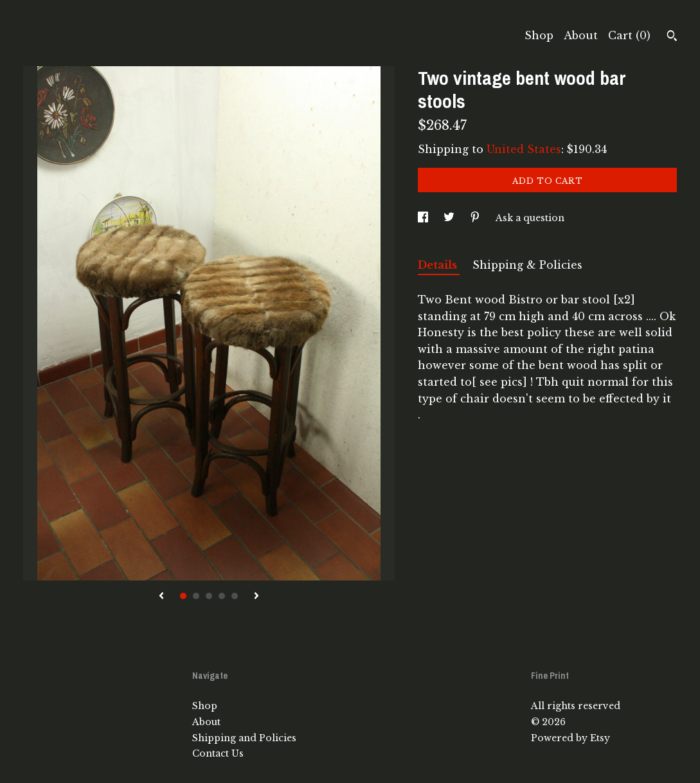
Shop (539, 35)
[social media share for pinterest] (476, 218)
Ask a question (530, 218)
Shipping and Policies (244, 738)
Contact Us (218, 753)
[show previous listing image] (161, 597)
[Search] (672, 37)
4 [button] (222, 596)
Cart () (629, 35)
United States (524, 149)
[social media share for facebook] (424, 218)
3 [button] (209, 596)
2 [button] (196, 596)
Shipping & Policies (527, 265)
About (581, 35)
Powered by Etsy (570, 738)
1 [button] (183, 596)
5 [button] (235, 596)
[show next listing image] (256, 597)
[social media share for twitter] (450, 218)
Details (439, 265)
